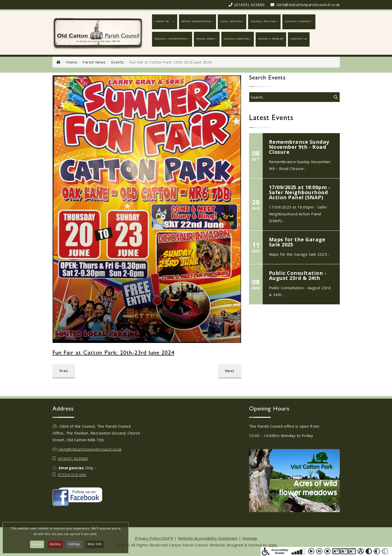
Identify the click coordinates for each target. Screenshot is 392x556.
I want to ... (163, 22)
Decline (55, 545)
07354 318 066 (72, 475)
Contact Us (299, 39)
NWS (273, 545)
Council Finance (298, 22)
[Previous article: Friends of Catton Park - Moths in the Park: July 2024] (64, 371)
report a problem (271, 39)
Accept (37, 545)
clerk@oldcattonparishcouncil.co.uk (308, 5)
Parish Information (196, 22)
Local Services (231, 22)
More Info (94, 545)
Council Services (236, 39)
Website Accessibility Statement (208, 538)
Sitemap (250, 538)
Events (118, 62)
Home (71, 62)
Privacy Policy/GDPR (154, 538)
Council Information (171, 39)
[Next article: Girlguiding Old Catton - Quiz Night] (230, 371)
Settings (74, 545)
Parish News (205, 39)
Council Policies (263, 22)
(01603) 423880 (250, 5)
